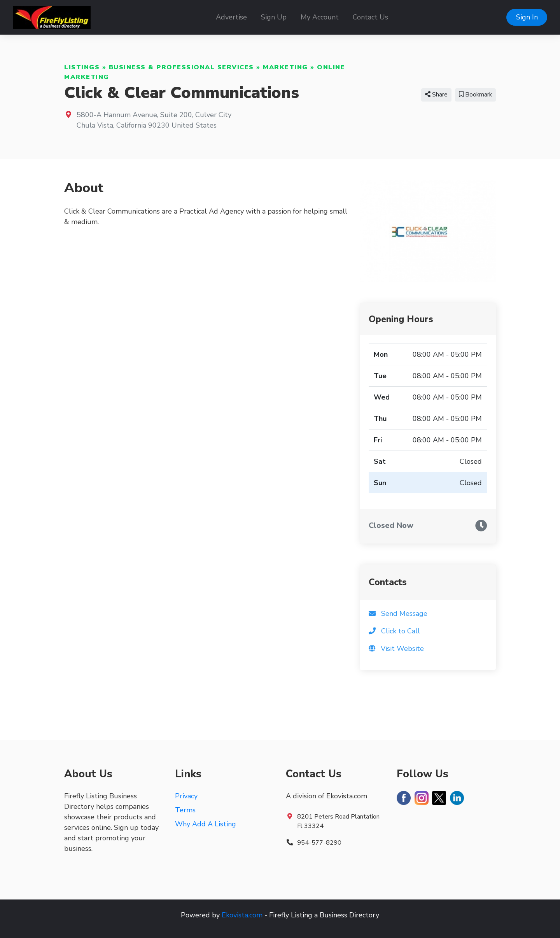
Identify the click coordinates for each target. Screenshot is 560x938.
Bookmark (475, 95)
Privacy (186, 796)
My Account (320, 17)
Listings (82, 67)
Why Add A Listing (206, 824)
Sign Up (274, 17)
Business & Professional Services (181, 67)
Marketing (285, 67)
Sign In (527, 17)
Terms (185, 810)
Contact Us (370, 17)
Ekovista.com (242, 915)
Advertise (231, 17)
